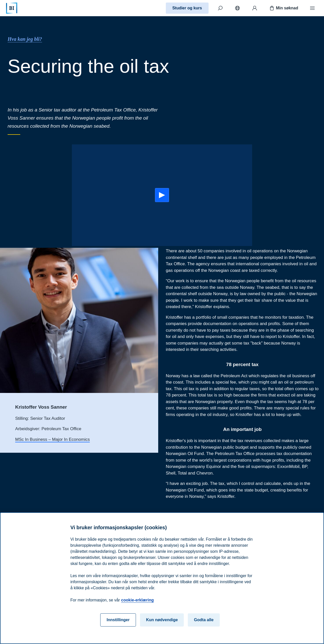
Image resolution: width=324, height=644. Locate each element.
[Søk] (220, 8)
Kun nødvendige (162, 620)
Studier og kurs (187, 8)
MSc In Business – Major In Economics (53, 439)
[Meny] (312, 8)
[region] (162, 578)
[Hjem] (12, 8)
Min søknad (283, 8)
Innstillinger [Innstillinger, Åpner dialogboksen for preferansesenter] (118, 620)
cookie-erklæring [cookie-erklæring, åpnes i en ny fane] (138, 600)
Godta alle (204, 620)
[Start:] (162, 195)
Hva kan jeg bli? (25, 39)
